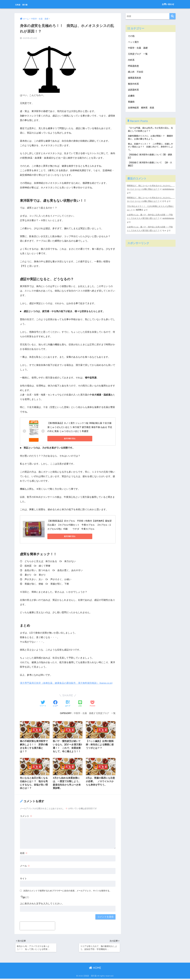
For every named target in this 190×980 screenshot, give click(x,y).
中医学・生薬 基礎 (84, 713)
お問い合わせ (168, 4)
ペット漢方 (134, 42)
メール (25, 866)
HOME (95, 969)
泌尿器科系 (134, 91)
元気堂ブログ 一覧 (106, 713)
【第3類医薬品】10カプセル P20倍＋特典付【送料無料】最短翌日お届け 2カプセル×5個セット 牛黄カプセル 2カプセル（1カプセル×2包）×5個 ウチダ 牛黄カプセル (80, 524)
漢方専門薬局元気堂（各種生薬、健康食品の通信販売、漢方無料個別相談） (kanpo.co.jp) (66, 683)
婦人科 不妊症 (136, 73)
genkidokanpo (133, 196)
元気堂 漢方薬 (27, 4)
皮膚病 (131, 97)
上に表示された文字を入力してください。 (42, 904)
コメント (26, 817)
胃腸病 (131, 103)
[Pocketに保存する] (92, 703)
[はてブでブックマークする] (68, 703)
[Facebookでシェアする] (55, 703)
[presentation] (37, 926)
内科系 (133, 61)
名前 (24, 854)
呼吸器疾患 (134, 67)
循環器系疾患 (135, 79)
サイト (23, 879)
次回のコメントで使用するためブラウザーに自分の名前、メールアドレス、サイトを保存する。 (67, 891)
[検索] (172, 16)
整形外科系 (134, 85)
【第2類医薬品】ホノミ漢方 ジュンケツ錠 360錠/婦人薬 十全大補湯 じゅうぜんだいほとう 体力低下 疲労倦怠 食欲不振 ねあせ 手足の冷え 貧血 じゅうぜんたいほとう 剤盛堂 (80, 427)
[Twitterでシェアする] (43, 703)
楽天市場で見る (60, 438)
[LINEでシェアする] (80, 703)
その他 (131, 36)
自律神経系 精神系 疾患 (142, 109)
